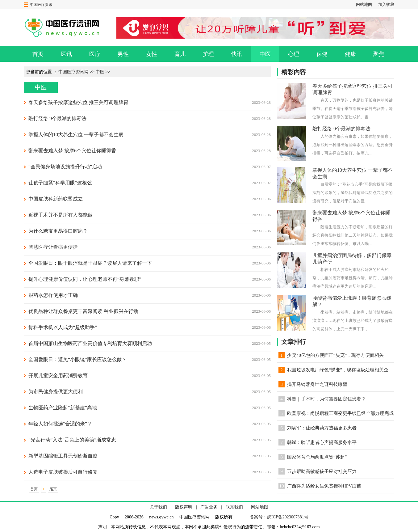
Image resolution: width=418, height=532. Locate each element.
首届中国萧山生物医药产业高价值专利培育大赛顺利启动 (90, 343)
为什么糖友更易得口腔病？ (58, 231)
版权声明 (184, 507)
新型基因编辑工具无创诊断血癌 (63, 456)
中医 (265, 54)
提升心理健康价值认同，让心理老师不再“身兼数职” (85, 279)
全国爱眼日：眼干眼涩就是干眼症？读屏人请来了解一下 (90, 263)
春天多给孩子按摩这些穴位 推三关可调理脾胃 (78, 102)
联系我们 (234, 507)
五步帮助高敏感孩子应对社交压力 (322, 471)
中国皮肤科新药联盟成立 (56, 199)
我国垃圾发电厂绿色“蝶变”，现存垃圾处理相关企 (338, 370)
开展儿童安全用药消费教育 (58, 376)
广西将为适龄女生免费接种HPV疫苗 (324, 486)
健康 (350, 54)
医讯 (66, 54)
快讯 (237, 54)
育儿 (180, 54)
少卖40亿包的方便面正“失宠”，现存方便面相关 (335, 355)
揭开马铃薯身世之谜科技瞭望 (317, 384)
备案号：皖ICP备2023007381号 (279, 517)
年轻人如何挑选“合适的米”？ (60, 424)
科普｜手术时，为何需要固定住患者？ (326, 399)
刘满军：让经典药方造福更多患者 (322, 428)
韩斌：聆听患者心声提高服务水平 (322, 442)
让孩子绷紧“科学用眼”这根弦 (60, 183)
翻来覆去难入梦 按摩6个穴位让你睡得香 (72, 151)
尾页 (53, 489)
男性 (123, 54)
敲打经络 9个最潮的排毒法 (57, 118)
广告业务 (209, 507)
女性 (152, 54)
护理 (208, 54)
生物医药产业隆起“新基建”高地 (63, 408)
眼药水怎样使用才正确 (53, 295)
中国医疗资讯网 (73, 72)
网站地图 (364, 4)
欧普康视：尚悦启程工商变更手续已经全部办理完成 (340, 413)
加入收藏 (386, 4)
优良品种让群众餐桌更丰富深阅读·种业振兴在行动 (83, 311)
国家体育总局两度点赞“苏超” (317, 457)
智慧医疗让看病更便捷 (53, 247)
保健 (322, 54)
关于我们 (158, 507)
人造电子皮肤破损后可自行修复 (63, 472)
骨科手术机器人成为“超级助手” (63, 327)
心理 (294, 54)
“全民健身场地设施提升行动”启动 (65, 167)
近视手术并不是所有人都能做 (61, 215)
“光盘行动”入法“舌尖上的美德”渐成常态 (72, 440)
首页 (38, 54)
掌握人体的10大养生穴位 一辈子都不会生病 (76, 135)
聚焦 (379, 54)
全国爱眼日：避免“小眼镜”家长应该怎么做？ (77, 359)
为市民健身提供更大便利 (56, 392)
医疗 (95, 54)
